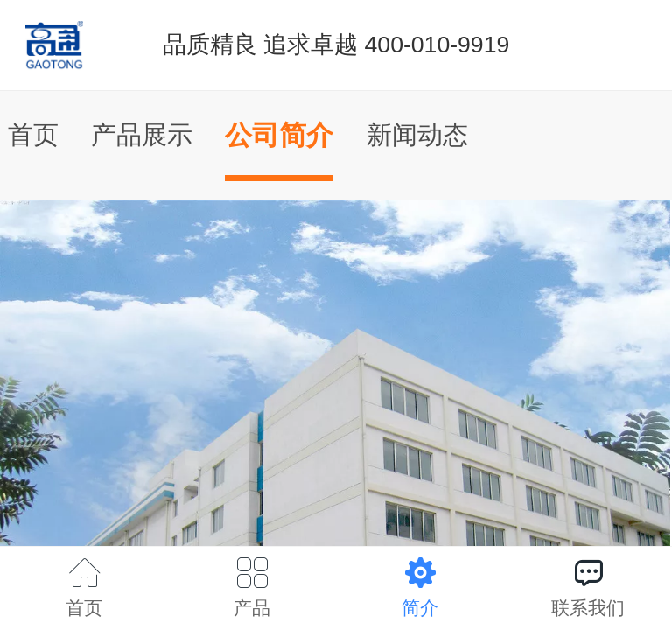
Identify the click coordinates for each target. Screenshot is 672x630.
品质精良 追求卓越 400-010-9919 (336, 45)
